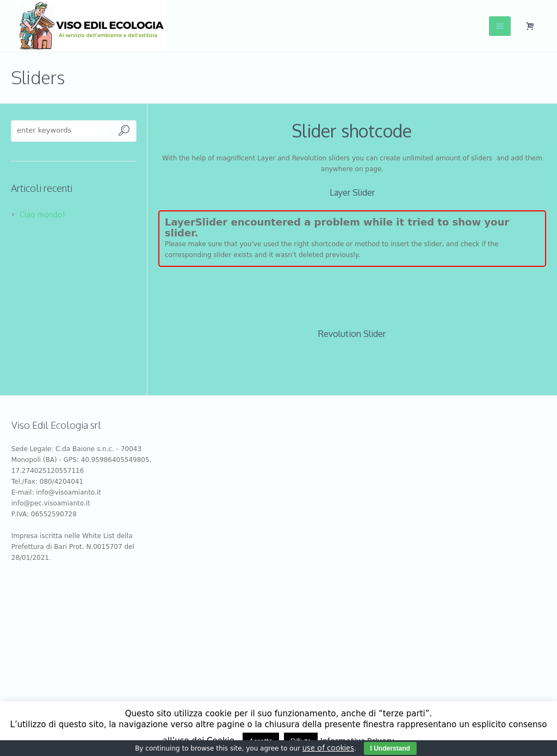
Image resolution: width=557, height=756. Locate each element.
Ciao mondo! (42, 214)
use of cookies (328, 748)
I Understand (390, 748)
